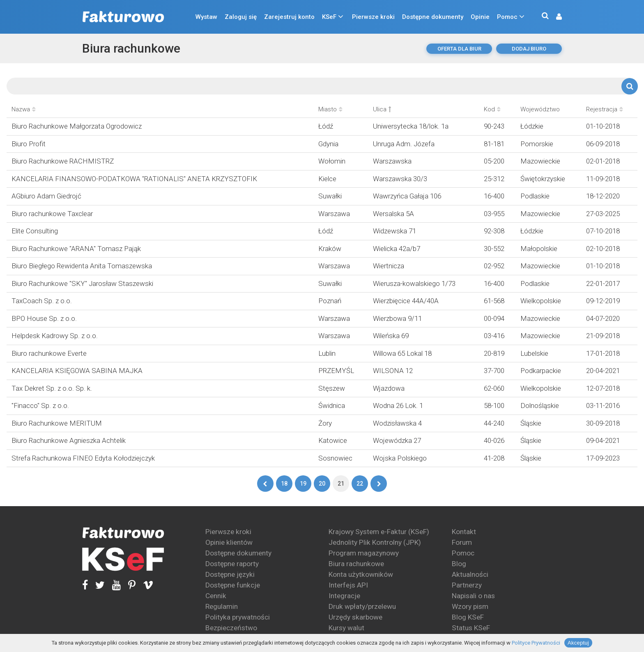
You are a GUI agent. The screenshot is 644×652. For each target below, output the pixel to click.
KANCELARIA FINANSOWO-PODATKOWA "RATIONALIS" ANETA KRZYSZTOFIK (134, 179)
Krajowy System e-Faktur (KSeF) (379, 532)
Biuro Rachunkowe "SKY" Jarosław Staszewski (82, 283)
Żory (325, 423)
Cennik (216, 596)
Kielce (327, 179)
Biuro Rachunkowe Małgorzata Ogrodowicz (77, 126)
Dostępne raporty (232, 564)
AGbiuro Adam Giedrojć (46, 196)
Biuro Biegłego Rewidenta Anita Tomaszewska (82, 266)
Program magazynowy (364, 553)
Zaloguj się (241, 17)
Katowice (333, 440)
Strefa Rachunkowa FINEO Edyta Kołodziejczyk (83, 458)
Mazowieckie (540, 161)
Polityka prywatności (238, 617)
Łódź (326, 126)
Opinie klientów (229, 542)
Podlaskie (535, 196)
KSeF (329, 17)
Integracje (344, 596)
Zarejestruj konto (289, 17)
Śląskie (531, 423)
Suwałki (330, 196)
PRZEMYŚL (336, 371)
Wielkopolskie (541, 301)
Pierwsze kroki (373, 17)
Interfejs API (348, 585)
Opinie (480, 17)
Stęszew (332, 388)
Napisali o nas (473, 596)
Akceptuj (578, 643)
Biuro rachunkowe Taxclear (52, 214)
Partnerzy (467, 585)
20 (322, 484)
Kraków (330, 249)
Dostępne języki (230, 574)
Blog (459, 564)
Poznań (330, 301)
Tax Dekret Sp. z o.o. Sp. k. (52, 388)
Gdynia (328, 144)
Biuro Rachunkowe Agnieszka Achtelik (69, 440)
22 (360, 484)
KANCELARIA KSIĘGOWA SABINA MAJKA (77, 371)
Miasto (330, 109)
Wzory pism (470, 606)
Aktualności (470, 574)
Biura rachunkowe (131, 48)
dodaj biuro (529, 49)
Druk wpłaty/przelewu (362, 606)
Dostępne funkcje (233, 585)
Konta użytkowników (361, 574)
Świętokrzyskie (543, 179)
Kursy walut (346, 628)
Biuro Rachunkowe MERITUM (57, 423)
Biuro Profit (29, 144)
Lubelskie (534, 353)
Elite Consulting (35, 231)
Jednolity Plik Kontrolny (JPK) (375, 542)
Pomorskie (537, 144)
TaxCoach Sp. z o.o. (42, 301)
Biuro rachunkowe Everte (49, 353)
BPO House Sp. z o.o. (44, 318)
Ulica (382, 109)
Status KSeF (471, 628)
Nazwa (24, 109)
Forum (462, 542)
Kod (492, 109)
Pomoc (507, 17)
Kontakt (464, 532)
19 (303, 484)
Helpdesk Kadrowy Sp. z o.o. (55, 336)
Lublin (327, 353)
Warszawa (334, 214)
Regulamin (222, 606)
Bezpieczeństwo (231, 628)
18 (284, 484)
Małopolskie (539, 249)
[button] (555, 17)
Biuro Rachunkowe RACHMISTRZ (63, 161)
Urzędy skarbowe (355, 617)
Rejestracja (605, 109)
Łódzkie (532, 126)
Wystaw (206, 17)
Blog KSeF (468, 617)
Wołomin (332, 161)
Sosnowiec (335, 458)
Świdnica (332, 405)
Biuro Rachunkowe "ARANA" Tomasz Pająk (76, 249)
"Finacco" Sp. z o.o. (40, 405)
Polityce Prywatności (536, 643)
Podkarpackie (541, 371)
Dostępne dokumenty (433, 17)
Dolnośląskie (540, 405)
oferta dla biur (459, 49)
